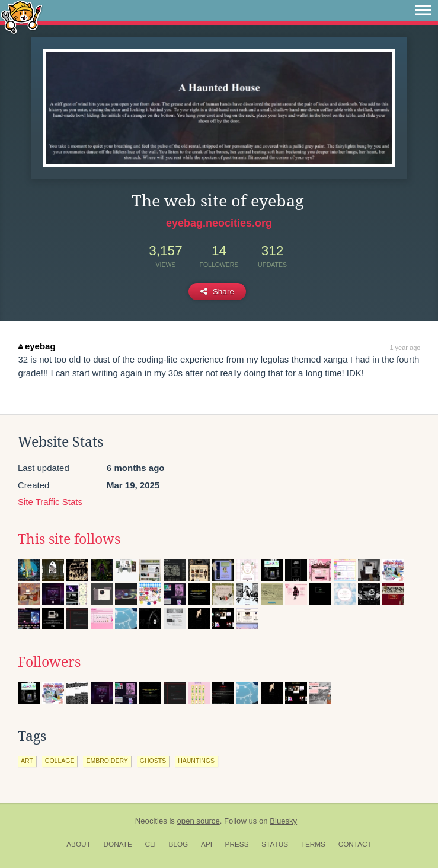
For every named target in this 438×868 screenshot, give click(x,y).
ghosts (153, 761)
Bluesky (283, 821)
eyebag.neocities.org (219, 223)
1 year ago (405, 348)
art (27, 761)
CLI (150, 844)
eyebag (37, 346)
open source (199, 821)
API (207, 844)
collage (60, 761)
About (79, 844)
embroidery (107, 761)
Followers (49, 662)
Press (237, 844)
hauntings (196, 761)
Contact (355, 844)
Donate (118, 844)
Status (275, 844)
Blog (178, 844)
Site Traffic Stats (50, 502)
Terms (313, 844)
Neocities (151, 821)
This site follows (69, 539)
